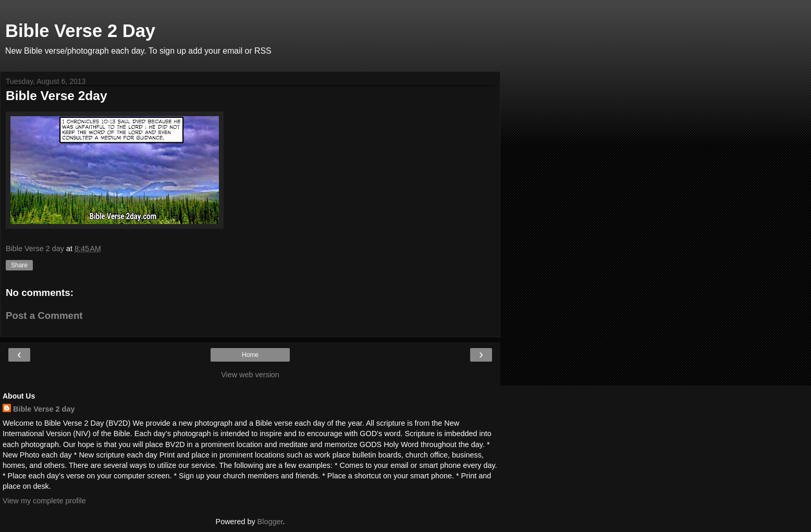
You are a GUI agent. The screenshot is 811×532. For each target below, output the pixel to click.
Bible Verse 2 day (44, 409)
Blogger (270, 522)
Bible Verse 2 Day (80, 31)
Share (19, 265)
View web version (250, 375)
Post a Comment (44, 316)
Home (250, 355)
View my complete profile (44, 501)
